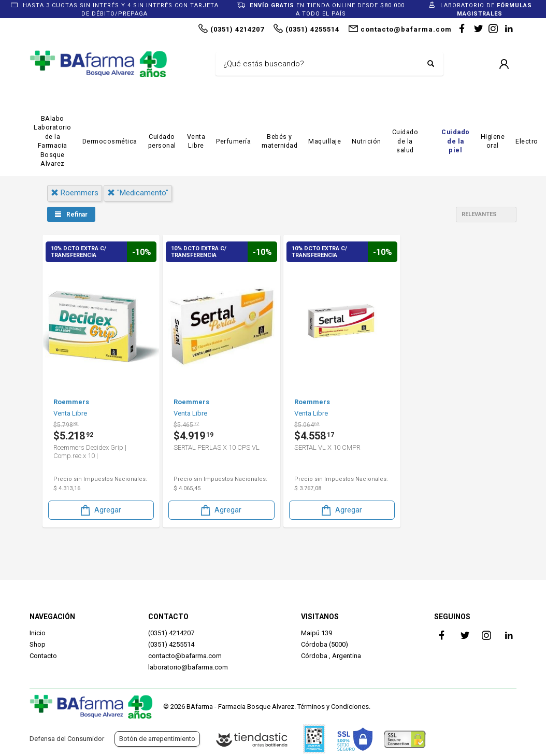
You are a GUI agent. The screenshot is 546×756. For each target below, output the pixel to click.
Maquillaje (325, 141)
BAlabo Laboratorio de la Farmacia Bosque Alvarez (53, 141)
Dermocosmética (110, 141)
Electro (527, 141)
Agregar (100, 510)
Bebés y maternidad (279, 141)
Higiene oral (493, 141)
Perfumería (233, 141)
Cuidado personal (162, 141)
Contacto (43, 656)
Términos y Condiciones (333, 707)
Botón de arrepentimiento (157, 739)
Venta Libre (196, 141)
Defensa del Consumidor (67, 739)
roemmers (75, 193)
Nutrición (367, 141)
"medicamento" (138, 193)
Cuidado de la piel (456, 141)
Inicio (38, 633)
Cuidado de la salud (405, 141)
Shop (38, 644)
